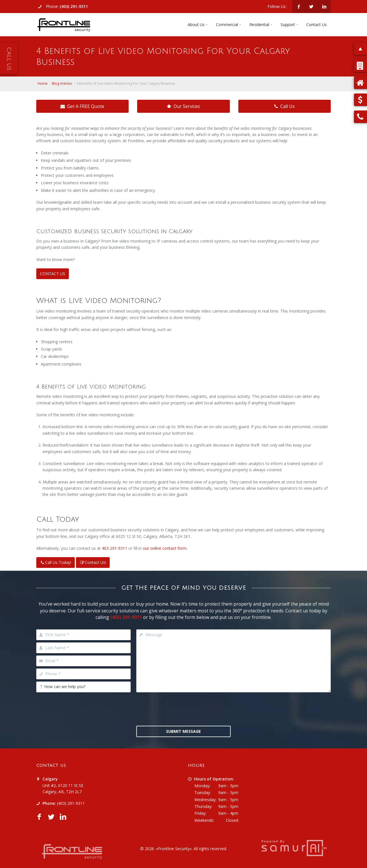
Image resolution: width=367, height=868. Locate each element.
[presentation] (183, 708)
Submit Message (183, 731)
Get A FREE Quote (82, 106)
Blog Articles (62, 83)
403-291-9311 (114, 548)
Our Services (183, 106)
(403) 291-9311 (74, 6)
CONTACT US (53, 274)
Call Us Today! (56, 562)
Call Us (285, 106)
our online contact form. (165, 548)
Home (43, 83)
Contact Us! (93, 562)
